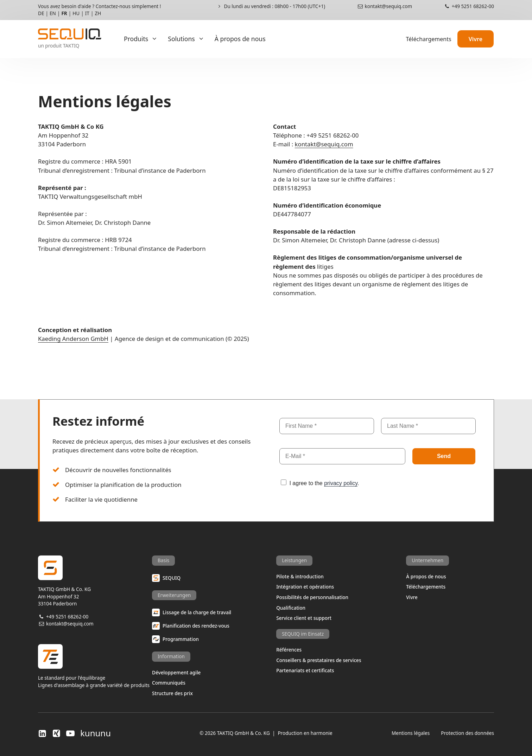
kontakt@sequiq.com (384, 6)
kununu (96, 733)
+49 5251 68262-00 (469, 6)
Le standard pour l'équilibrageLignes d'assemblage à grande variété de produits (95, 666)
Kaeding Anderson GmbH (73, 339)
